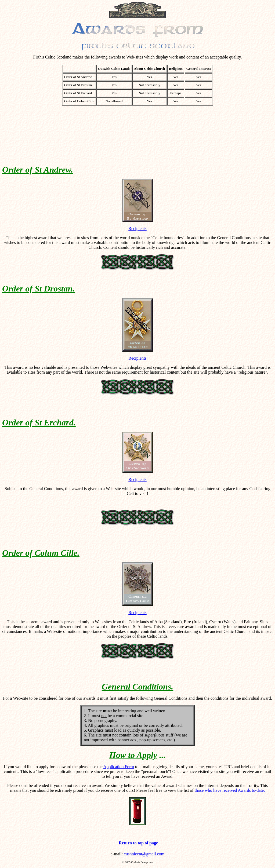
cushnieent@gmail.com (144, 854)
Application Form (119, 767)
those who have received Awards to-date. (230, 790)
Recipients (137, 229)
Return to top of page (138, 843)
